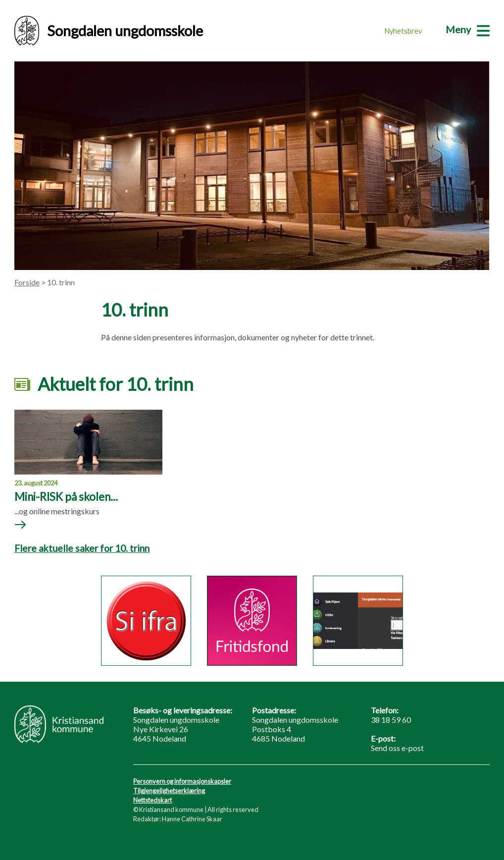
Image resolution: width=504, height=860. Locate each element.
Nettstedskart (152, 800)
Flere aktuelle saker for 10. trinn (82, 548)
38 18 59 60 (391, 720)
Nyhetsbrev (403, 31)
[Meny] (468, 29)
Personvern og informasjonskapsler (182, 781)
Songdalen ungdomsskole (109, 31)
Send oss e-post (397, 748)
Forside (27, 282)
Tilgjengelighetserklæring (169, 791)
